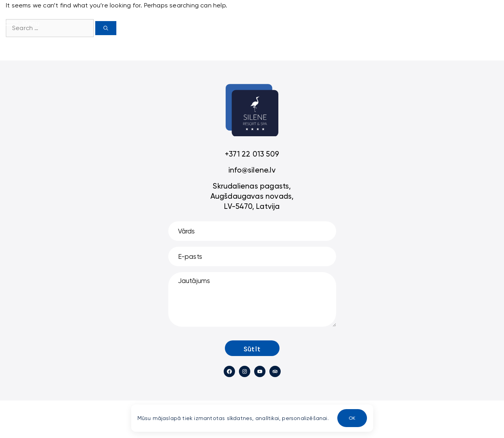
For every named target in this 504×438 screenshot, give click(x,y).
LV (353, 23)
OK (352, 418)
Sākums (148, 23)
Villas (180, 23)
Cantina (324, 23)
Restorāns (258, 23)
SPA (293, 23)
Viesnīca (215, 23)
